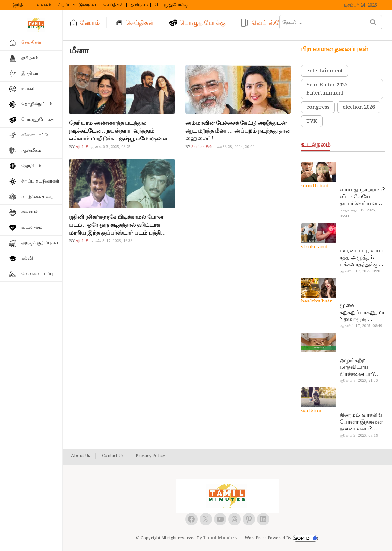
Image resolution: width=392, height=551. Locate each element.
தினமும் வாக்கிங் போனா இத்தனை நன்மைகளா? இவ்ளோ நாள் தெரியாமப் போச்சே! (361, 422)
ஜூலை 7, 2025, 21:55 (359, 381)
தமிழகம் (139, 5)
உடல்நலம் (32, 228)
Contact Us (113, 456)
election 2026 (359, 107)
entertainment (325, 71)
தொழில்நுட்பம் (37, 104)
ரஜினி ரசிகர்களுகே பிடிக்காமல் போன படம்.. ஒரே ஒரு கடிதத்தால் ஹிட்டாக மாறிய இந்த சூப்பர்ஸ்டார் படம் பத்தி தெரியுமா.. (116, 225)
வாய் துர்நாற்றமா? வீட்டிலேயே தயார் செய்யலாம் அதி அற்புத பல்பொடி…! (362, 197)
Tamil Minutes (220, 538)
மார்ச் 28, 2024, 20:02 (236, 147)
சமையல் (30, 212)
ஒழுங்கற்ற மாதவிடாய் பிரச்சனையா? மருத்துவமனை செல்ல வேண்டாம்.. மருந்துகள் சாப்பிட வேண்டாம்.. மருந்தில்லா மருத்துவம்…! (359, 367)
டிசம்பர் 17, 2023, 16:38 (112, 241)
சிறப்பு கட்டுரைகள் (77, 5)
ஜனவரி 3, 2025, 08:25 (111, 147)
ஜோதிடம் (31, 166)
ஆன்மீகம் (31, 151)
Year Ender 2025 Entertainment (327, 89)
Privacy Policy (150, 456)
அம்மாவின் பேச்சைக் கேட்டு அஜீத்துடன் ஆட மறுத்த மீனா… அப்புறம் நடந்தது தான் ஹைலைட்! (238, 131)
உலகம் (44, 5)
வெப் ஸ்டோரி (272, 23)
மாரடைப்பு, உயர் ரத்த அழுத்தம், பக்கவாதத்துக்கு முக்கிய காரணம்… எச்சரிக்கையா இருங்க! (362, 258)
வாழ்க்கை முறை (37, 197)
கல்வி (27, 258)
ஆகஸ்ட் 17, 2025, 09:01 (361, 271)
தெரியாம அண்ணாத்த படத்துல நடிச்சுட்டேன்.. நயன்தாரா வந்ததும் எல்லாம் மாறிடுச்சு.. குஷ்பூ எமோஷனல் (118, 131)
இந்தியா (21, 5)
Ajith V (81, 147)
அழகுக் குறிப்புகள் (40, 243)
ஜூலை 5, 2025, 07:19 (359, 436)
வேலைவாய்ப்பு (37, 274)
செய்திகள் (113, 5)
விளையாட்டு (35, 135)
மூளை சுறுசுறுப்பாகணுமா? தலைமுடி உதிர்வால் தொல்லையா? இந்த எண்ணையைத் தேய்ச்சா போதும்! (362, 313)
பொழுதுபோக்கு (171, 5)
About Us (80, 456)
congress (318, 107)
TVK (312, 121)
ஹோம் (90, 23)
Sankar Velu (202, 147)
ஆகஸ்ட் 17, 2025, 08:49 (361, 326)
